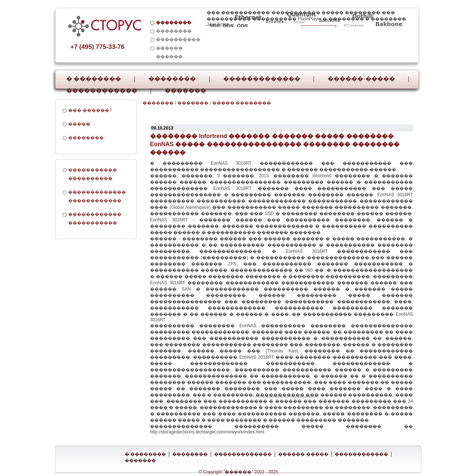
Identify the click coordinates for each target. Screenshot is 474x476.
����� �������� (242, 103)
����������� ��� (287, 395)
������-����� (361, 79)
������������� (262, 79)
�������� (172, 79)
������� (186, 91)
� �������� (94, 79)
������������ (102, 91)
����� (79, 124)
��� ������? (90, 110)
